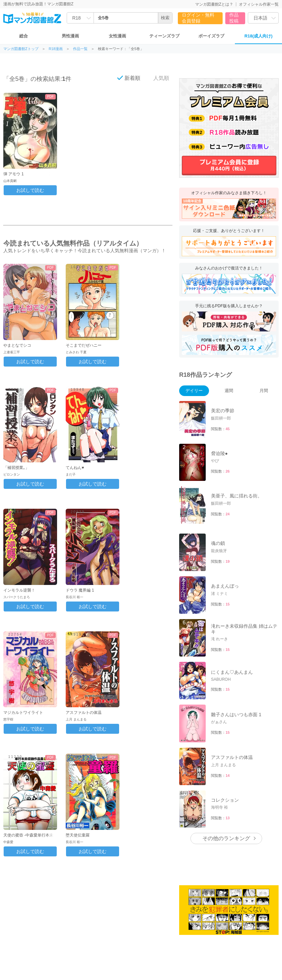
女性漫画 (117, 36)
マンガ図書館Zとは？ (214, 4)
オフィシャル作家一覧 (259, 4)
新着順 (129, 78)
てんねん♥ (75, 468)
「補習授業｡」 (16, 468)
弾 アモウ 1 (13, 174)
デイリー (194, 391)
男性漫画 (70, 36)
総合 (24, 36)
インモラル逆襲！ (19, 590)
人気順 (158, 78)
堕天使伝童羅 (78, 835)
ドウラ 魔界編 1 (80, 590)
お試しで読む (30, 190)
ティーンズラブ (164, 36)
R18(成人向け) (259, 36)
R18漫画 (56, 49)
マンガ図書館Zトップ (21, 49)
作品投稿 (234, 18)
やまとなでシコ (17, 345)
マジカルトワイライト (23, 713)
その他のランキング (226, 838)
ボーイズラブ (211, 36)
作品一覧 (80, 49)
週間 (229, 391)
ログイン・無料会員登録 (198, 18)
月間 (264, 391)
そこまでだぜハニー (84, 345)
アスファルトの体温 (84, 713)
